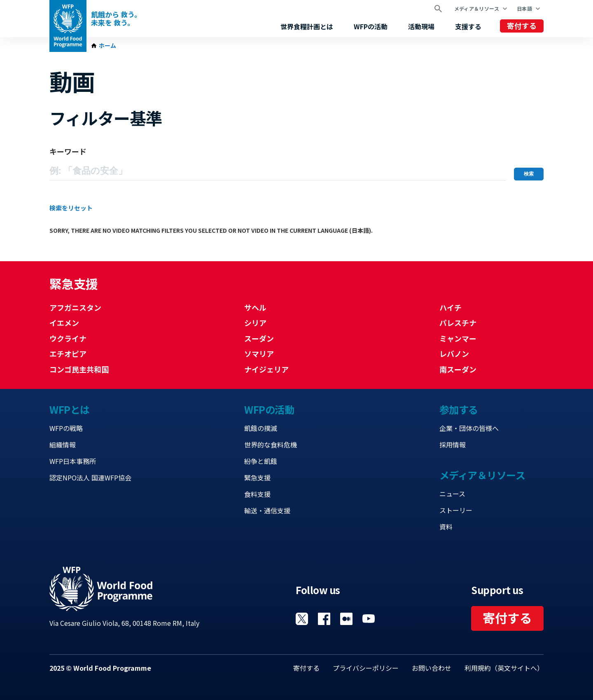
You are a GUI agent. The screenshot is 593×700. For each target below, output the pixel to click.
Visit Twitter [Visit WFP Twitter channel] (302, 619)
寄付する (522, 26)
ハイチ (451, 307)
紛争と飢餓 (261, 461)
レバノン (454, 354)
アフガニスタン (75, 307)
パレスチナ (458, 323)
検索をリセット (71, 208)
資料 (446, 527)
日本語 (524, 8)
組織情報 (63, 445)
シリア (255, 323)
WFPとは (70, 409)
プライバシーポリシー (366, 668)
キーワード (68, 151)
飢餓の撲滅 (261, 428)
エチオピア (68, 354)
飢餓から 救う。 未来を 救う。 (116, 19)
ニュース (452, 494)
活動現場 (421, 26)
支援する (468, 26)
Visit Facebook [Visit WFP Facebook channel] (324, 619)
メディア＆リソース (477, 8)
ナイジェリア (266, 369)
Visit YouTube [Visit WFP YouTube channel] (369, 619)
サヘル (255, 307)
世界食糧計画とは (307, 26)
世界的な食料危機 (271, 445)
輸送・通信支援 (267, 510)
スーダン (259, 338)
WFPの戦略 (66, 428)
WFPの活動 (371, 26)
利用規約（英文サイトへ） (504, 668)
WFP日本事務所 (73, 461)
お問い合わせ (432, 668)
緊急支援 (257, 478)
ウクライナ (68, 338)
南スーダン (458, 369)
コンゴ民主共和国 (79, 369)
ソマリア (259, 354)
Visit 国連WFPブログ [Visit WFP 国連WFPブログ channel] (346, 619)
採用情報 (453, 445)
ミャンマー (458, 338)
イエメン (64, 323)
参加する (459, 409)
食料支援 (257, 494)
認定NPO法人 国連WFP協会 (90, 478)
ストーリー (456, 510)
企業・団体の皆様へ (469, 428)
